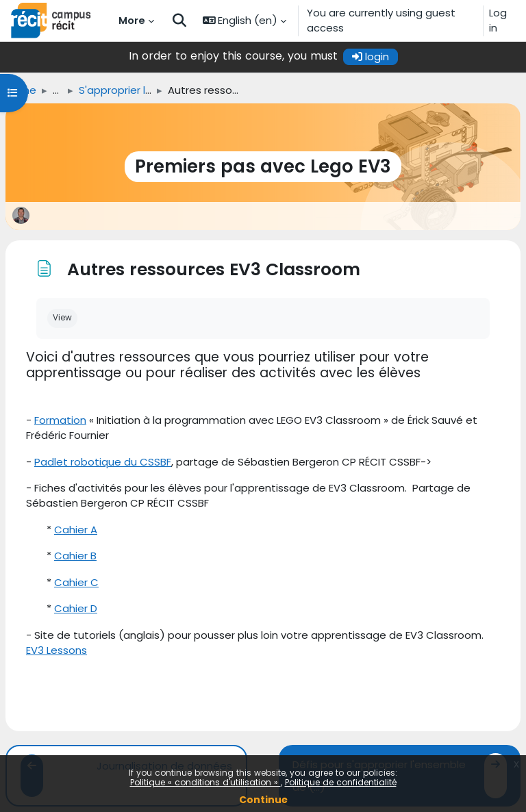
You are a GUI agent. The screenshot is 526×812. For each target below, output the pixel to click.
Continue (263, 800)
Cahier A (76, 530)
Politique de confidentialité (341, 782)
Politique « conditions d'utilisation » (205, 782)
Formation (60, 420)
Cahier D (76, 608)
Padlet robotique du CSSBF (103, 462)
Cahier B (75, 556)
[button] (179, 21)
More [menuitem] (132, 20)
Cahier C (76, 582)
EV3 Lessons (57, 650)
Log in (498, 20)
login (371, 56)
